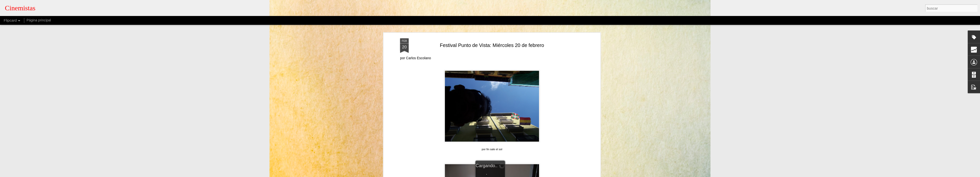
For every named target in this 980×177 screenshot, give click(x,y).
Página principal (39, 20)
